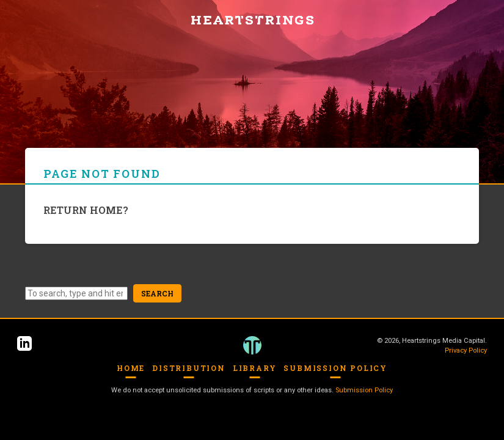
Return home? (86, 210)
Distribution (189, 368)
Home (131, 368)
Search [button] (157, 293)
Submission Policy (335, 368)
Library (255, 368)
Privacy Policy (466, 350)
